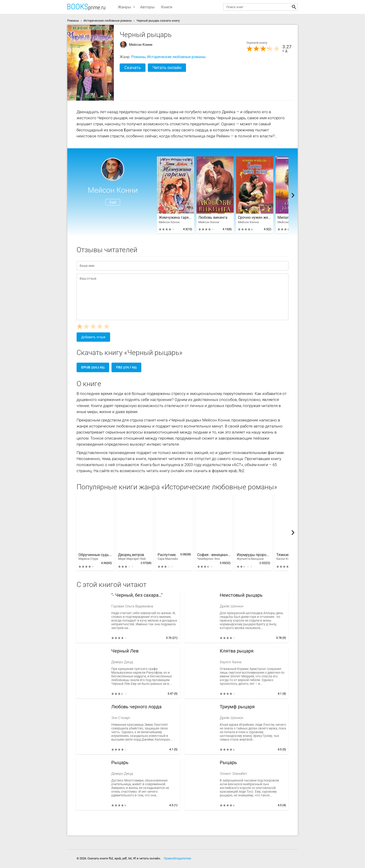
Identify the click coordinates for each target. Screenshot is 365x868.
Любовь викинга (213, 218)
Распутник (168, 557)
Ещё (113, 202)
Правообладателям (177, 858)
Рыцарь (120, 763)
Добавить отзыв (93, 337)
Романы (138, 57)
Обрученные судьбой (95, 557)
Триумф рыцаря (237, 707)
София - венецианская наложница (214, 557)
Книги (167, 7)
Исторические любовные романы (176, 57)
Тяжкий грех (287, 557)
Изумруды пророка (253, 557)
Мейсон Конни (141, 45)
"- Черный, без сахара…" (137, 595)
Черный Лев (125, 651)
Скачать (133, 68)
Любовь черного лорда (136, 707)
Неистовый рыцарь (241, 595)
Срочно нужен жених (255, 218)
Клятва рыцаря (237, 651)
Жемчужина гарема (176, 218)
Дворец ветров (132, 557)
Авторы (147, 7)
